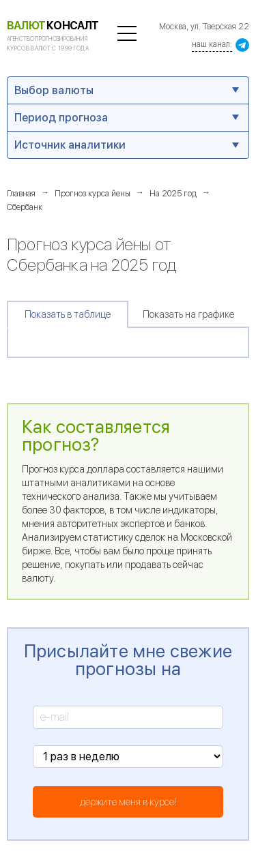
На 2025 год (173, 194)
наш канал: (212, 44)
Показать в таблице (68, 314)
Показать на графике (188, 314)
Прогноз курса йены (93, 194)
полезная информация (127, 33)
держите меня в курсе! (128, 802)
